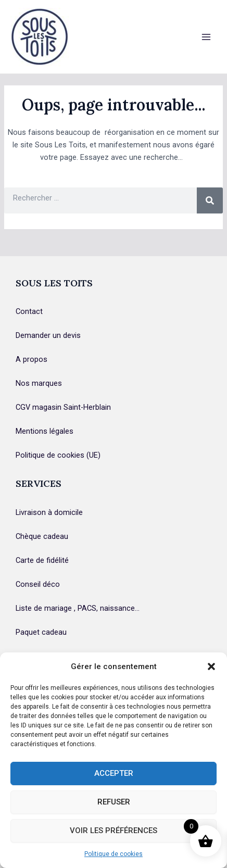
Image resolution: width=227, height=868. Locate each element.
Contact (29, 311)
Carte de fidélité (42, 560)
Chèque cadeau (42, 536)
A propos (31, 359)
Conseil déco (38, 584)
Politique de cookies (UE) (58, 455)
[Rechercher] (210, 200)
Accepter (114, 773)
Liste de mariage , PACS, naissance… (78, 608)
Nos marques (39, 383)
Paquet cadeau (41, 632)
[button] (211, 666)
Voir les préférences (114, 831)
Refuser (114, 802)
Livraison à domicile (49, 512)
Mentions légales (45, 431)
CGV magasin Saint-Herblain (63, 407)
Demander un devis (48, 335)
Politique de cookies (114, 854)
